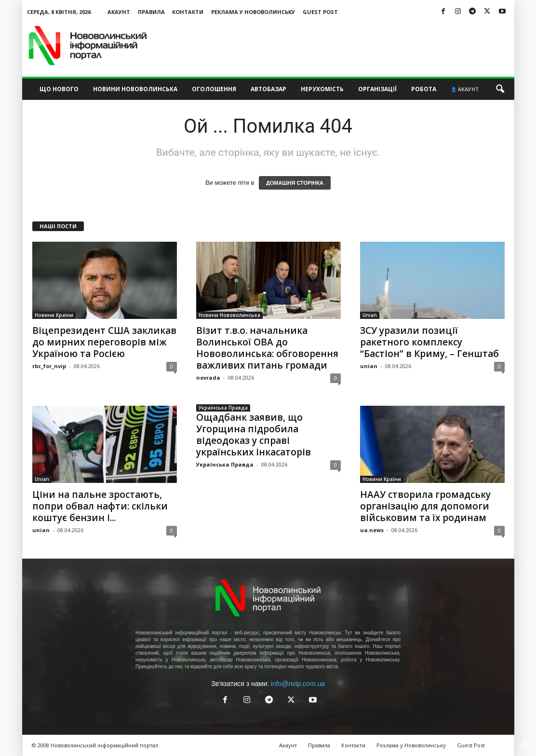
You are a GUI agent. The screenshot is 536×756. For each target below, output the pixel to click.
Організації (377, 89)
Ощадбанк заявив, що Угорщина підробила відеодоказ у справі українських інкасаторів (254, 435)
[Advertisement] (339, 45)
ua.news (372, 530)
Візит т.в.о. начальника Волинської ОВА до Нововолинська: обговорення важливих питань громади (267, 348)
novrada (208, 378)
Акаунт (119, 12)
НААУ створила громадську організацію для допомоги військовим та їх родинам (425, 506)
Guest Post (320, 12)
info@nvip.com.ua (298, 684)
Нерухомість (322, 89)
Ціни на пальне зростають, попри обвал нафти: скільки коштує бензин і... (100, 506)
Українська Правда (223, 408)
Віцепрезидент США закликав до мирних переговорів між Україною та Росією (104, 342)
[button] (500, 89)
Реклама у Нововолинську (253, 12)
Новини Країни (54, 315)
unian (369, 366)
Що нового (59, 89)
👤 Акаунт (465, 89)
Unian (370, 315)
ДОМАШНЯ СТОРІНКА (295, 183)
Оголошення (214, 89)
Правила (151, 12)
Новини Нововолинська (135, 89)
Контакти (188, 12)
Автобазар (268, 89)
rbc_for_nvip (49, 366)
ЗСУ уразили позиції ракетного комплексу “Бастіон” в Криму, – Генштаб (429, 342)
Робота (424, 89)
